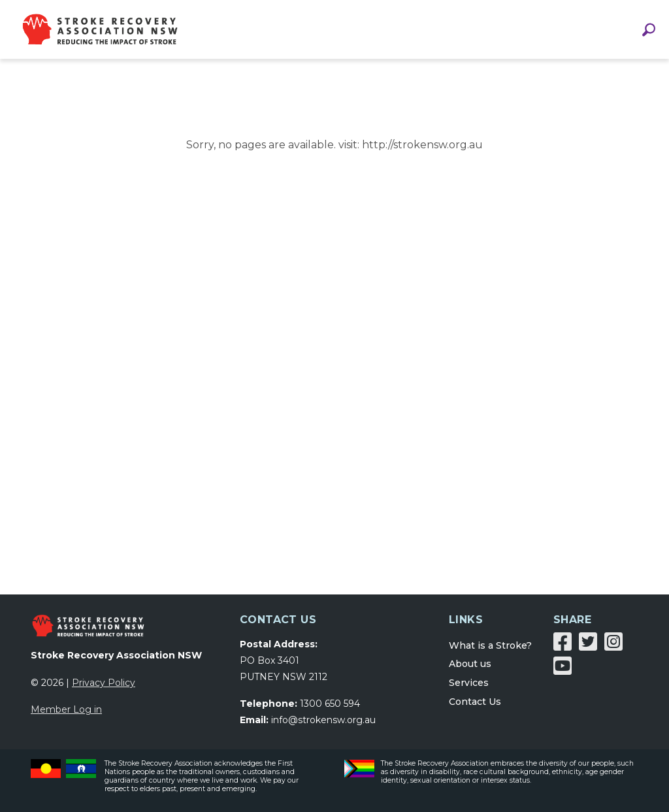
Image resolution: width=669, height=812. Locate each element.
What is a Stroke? (490, 645)
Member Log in (66, 709)
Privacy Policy (104, 683)
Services (469, 683)
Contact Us (475, 702)
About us (470, 664)
